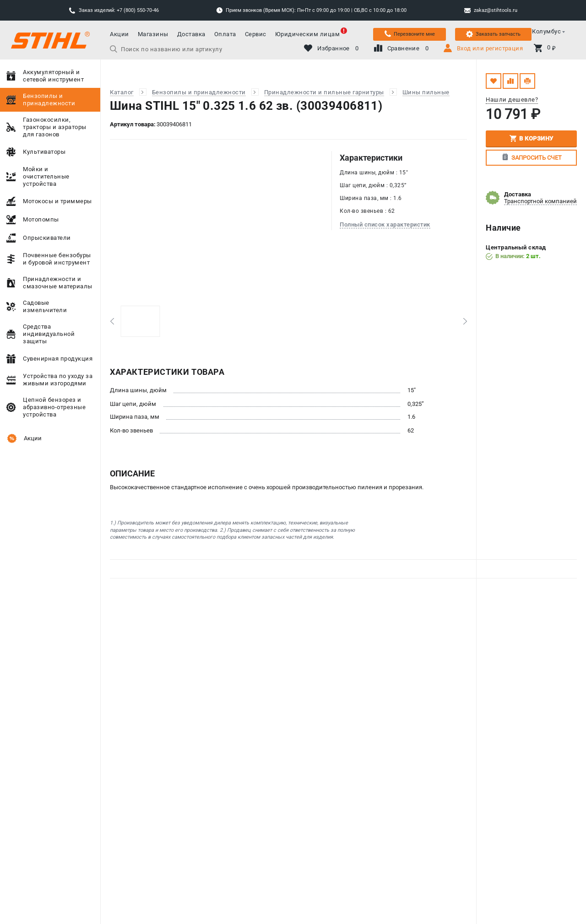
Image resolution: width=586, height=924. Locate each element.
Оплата (225, 34)
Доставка (191, 34)
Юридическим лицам (308, 34)
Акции (119, 34)
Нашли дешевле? (512, 100)
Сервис (256, 34)
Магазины (153, 34)
